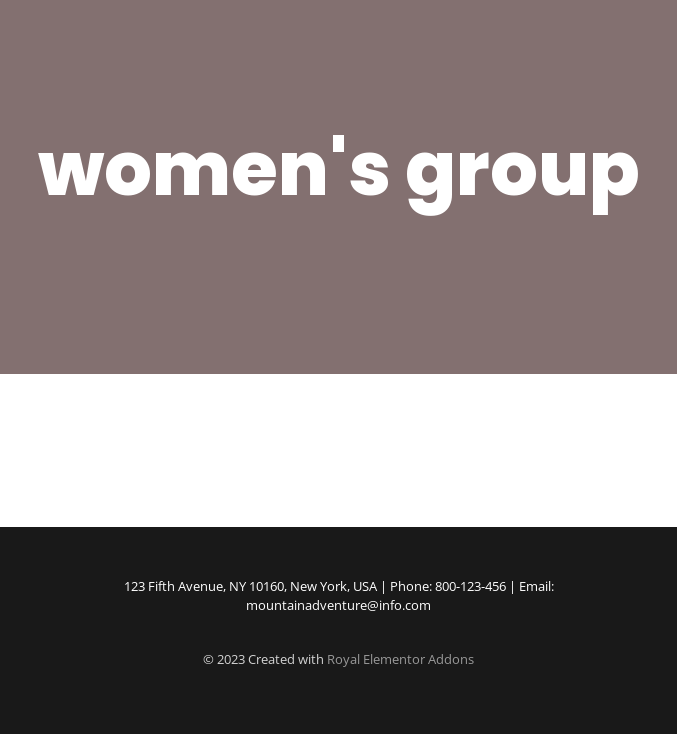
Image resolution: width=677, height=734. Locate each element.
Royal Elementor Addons (400, 659)
